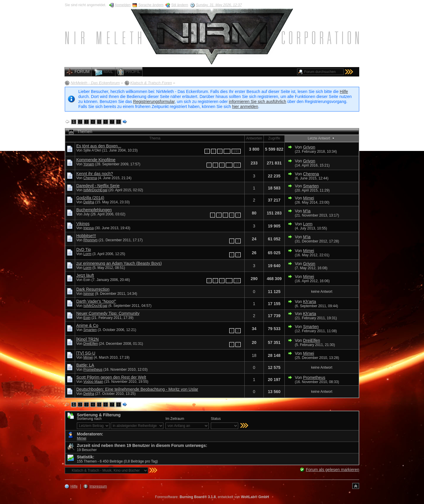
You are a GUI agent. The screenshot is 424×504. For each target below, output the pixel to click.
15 (237, 281)
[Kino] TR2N (87, 339)
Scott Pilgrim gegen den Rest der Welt (111, 377)
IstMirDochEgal (95, 190)
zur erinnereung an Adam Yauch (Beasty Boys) (119, 263)
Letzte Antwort (322, 138)
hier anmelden (245, 107)
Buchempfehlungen (94, 210)
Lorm (308, 224)
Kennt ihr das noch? (95, 174)
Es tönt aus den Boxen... (99, 146)
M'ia (307, 211)
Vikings (83, 224)
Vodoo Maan (93, 382)
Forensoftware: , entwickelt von (212, 497)
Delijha (89, 202)
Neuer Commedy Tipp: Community (108, 313)
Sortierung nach (89, 419)
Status (216, 419)
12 (237, 165)
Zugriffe (274, 138)
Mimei (308, 198)
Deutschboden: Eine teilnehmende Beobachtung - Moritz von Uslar (137, 389)
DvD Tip (84, 249)
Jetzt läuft (85, 275)
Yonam (89, 164)
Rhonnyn (90, 240)
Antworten (254, 138)
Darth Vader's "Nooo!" (96, 301)
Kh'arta (309, 302)
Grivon (309, 147)
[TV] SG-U (86, 353)
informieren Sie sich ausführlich (257, 102)
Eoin (87, 318)
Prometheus (93, 370)
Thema (155, 138)
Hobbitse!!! (86, 236)
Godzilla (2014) (90, 198)
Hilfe (344, 92)
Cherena (90, 178)
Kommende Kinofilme (96, 160)
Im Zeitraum (175, 419)
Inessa (88, 228)
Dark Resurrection (93, 289)
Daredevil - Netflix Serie (98, 186)
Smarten (311, 186)
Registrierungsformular (154, 102)
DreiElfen (91, 344)
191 (236, 151)
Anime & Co (87, 325)
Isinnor (89, 294)
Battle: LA (85, 365)
